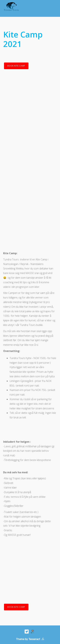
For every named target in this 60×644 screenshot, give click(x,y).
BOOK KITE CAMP (16, 66)
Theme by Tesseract (28, 639)
